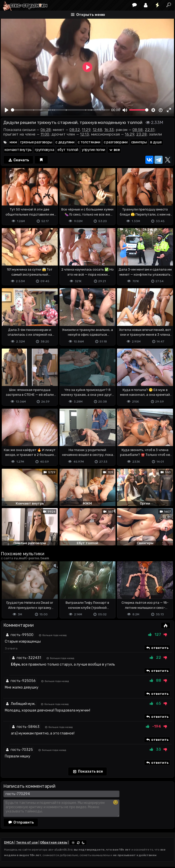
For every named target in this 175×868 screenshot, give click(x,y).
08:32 (75, 130)
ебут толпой (68, 150)
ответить (157, 648)
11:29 (86, 130)
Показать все (87, 772)
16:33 (109, 130)
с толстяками (89, 142)
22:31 (150, 130)
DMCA (9, 842)
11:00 (45, 134)
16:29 (130, 134)
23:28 (141, 134)
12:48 (98, 130)
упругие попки (93, 150)
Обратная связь (54, 842)
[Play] (7, 110)
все (114, 150)
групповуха (44, 150)
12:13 (84, 134)
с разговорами (116, 142)
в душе (156, 142)
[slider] (60, 110)
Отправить (21, 822)
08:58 (138, 130)
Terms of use (27, 842)
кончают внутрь (18, 150)
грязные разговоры (36, 142)
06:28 (46, 130)
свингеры (139, 142)
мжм (13, 142)
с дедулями (65, 142)
